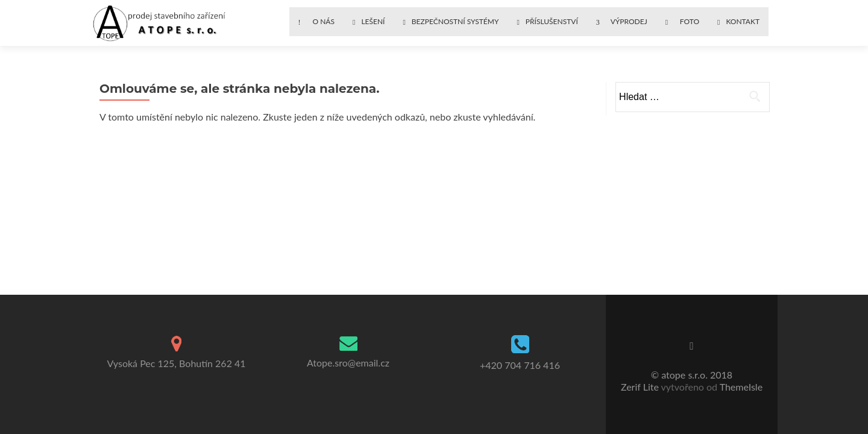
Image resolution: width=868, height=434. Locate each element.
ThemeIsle (741, 387)
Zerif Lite (641, 387)
